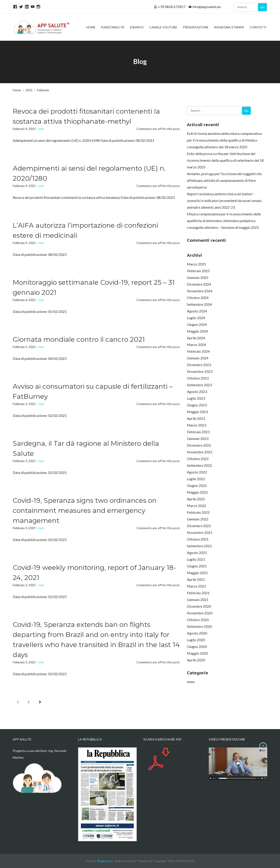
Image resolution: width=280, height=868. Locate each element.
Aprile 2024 (196, 338)
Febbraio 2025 (198, 271)
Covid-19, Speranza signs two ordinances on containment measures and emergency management (85, 510)
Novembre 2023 (200, 371)
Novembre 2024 (200, 291)
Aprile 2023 (196, 418)
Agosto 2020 (197, 633)
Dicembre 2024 (199, 284)
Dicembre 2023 (199, 365)
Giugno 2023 (197, 405)
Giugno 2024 (197, 324)
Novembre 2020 (200, 613)
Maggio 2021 (197, 573)
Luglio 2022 (196, 479)
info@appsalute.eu (207, 7)
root (41, 129)
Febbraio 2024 (198, 351)
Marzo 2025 (196, 264)
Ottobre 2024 (198, 298)
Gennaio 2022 (198, 519)
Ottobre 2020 (198, 620)
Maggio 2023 (197, 412)
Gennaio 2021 (198, 600)
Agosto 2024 (197, 311)
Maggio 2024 (197, 331)
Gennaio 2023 (198, 438)
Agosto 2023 (197, 392)
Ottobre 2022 (198, 459)
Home (17, 90)
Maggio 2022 (197, 492)
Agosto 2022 (197, 472)
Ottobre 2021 (198, 539)
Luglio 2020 (196, 640)
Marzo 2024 (196, 345)
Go (262, 7)
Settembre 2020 (199, 626)
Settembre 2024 (199, 304)
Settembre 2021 (199, 546)
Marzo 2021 (196, 586)
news (191, 682)
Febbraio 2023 (198, 432)
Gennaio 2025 (198, 277)
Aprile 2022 (196, 499)
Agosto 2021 (197, 553)
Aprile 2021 (196, 579)
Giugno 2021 (197, 566)
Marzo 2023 (196, 425)
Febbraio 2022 (198, 512)
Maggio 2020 (197, 653)
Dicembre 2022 (199, 445)
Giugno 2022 (197, 485)
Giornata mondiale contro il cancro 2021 (79, 339)
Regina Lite (105, 861)
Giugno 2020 (197, 646)
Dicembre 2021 (199, 526)
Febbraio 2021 (198, 593)
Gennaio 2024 (198, 358)
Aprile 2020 (196, 660)
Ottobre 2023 (198, 378)
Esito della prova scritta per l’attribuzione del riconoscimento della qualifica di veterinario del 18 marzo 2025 (225, 160)
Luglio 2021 (196, 559)
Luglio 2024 (196, 318)
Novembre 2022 (200, 452)
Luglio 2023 (196, 398)
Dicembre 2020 (199, 606)
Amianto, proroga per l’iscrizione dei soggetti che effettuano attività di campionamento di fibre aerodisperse (224, 180)
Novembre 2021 (200, 532)
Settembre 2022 (199, 465)
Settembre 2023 (199, 385)
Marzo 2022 (196, 506)
